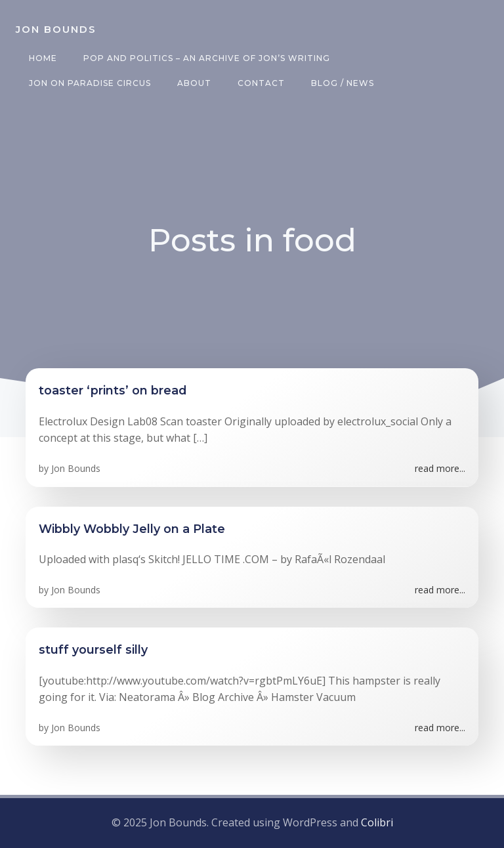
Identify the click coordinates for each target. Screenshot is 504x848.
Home (43, 58)
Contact (261, 83)
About (194, 83)
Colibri (377, 822)
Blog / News (343, 83)
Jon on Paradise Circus (90, 83)
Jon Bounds (76, 468)
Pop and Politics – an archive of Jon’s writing (207, 58)
